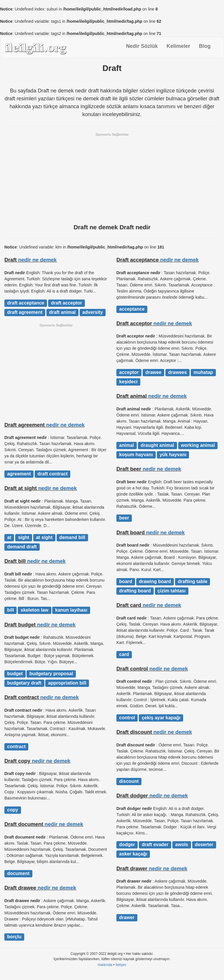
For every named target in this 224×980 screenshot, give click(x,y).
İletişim (121, 965)
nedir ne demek (37, 260)
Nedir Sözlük (142, 46)
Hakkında (105, 965)
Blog (205, 46)
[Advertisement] (112, 178)
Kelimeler (178, 46)
